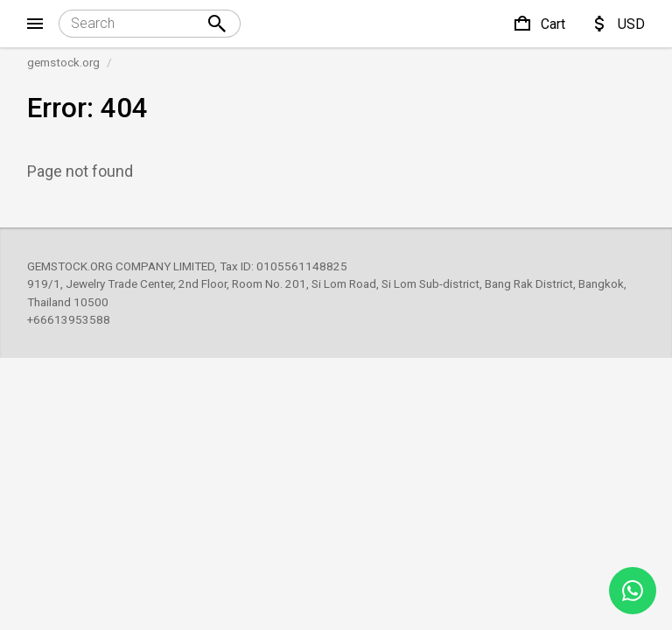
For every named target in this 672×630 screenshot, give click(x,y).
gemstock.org (63, 62)
